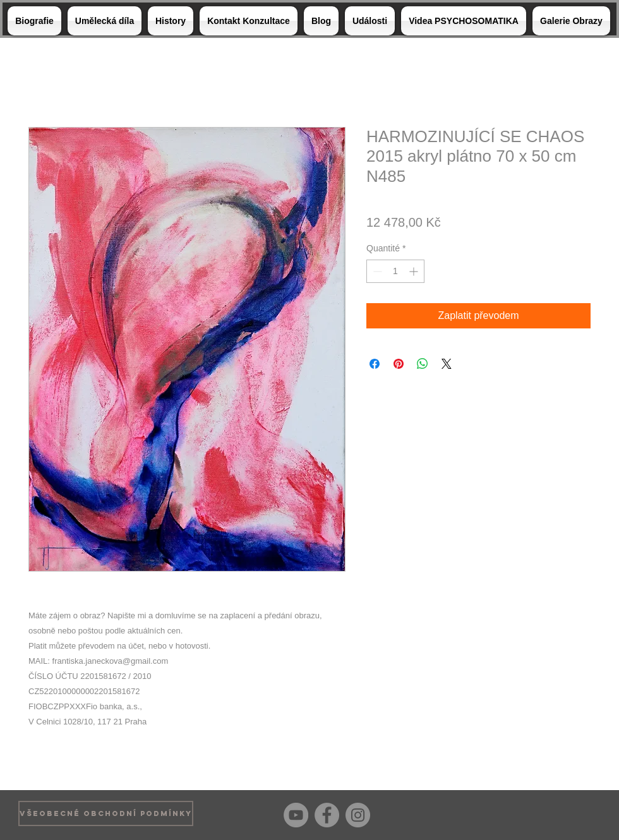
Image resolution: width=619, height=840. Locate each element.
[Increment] (415, 271)
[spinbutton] (395, 271)
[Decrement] (376, 271)
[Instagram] (358, 815)
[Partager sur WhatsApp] (423, 364)
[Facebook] (327, 815)
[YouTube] (296, 815)
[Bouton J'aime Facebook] (581, 813)
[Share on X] (447, 364)
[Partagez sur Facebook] (375, 364)
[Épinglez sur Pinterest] (399, 364)
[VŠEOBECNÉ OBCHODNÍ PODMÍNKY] (106, 813)
